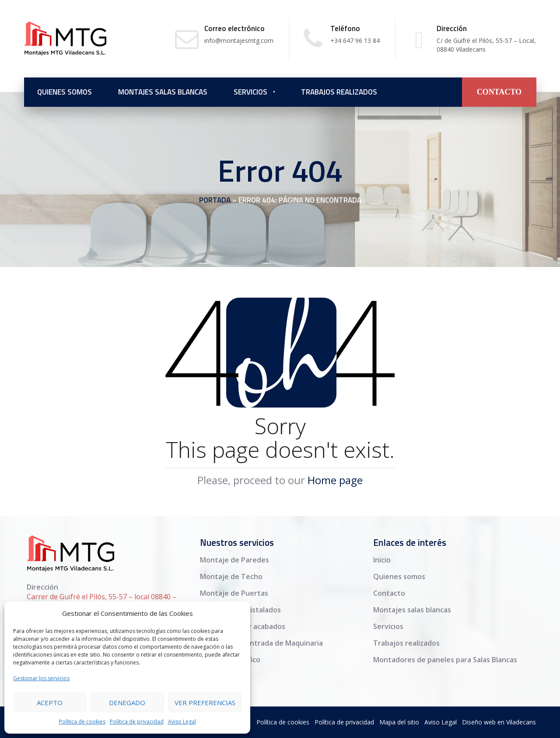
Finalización (219, 676)
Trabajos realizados (339, 92)
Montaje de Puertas (234, 593)
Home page (335, 480)
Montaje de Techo (231, 576)
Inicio (382, 560)
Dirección (42, 587)
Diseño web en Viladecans (499, 722)
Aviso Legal (182, 722)
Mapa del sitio (399, 722)
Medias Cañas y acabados (243, 626)
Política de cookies (82, 722)
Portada (215, 200)
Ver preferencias (205, 703)
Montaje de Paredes (234, 560)
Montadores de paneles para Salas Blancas (445, 660)
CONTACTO (499, 92)
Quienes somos (65, 92)
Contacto (389, 593)
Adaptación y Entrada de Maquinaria (261, 643)
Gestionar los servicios (41, 678)
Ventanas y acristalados (240, 610)
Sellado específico (230, 660)
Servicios (250, 92)
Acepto (50, 703)
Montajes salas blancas (163, 92)
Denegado (127, 703)
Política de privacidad (137, 722)
